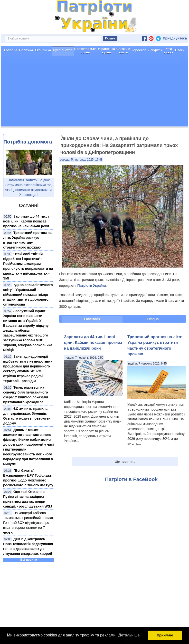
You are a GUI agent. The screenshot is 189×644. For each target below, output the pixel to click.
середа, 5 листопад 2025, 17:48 (81, 160)
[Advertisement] (94, 92)
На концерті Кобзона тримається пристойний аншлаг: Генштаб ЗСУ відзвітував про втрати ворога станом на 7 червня (29, 523)
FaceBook (92, 319)
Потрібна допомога (28, 142)
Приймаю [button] (165, 635)
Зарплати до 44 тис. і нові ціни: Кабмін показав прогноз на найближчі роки (26, 221)
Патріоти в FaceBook (131, 479)
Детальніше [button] (129, 635)
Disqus (153, 319)
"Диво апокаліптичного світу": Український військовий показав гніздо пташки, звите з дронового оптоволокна (28, 295)
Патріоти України (91, 286)
